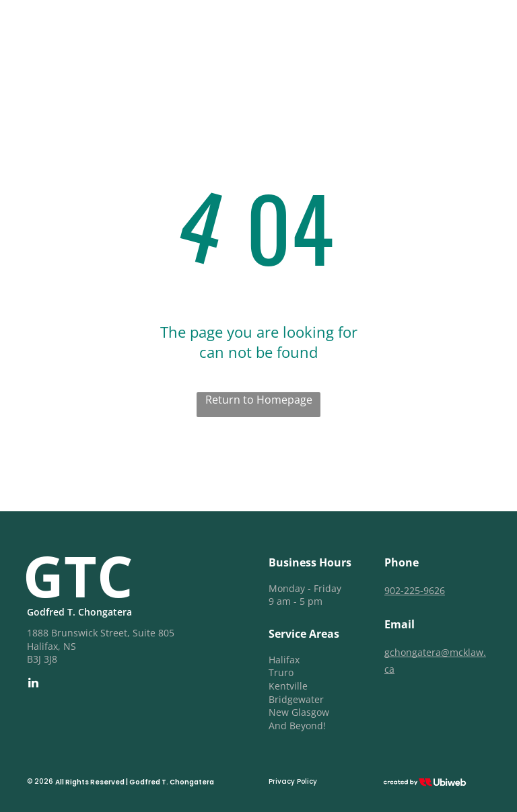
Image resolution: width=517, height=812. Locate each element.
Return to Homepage (259, 400)
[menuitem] (282, 31)
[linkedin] (33, 685)
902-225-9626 (415, 590)
